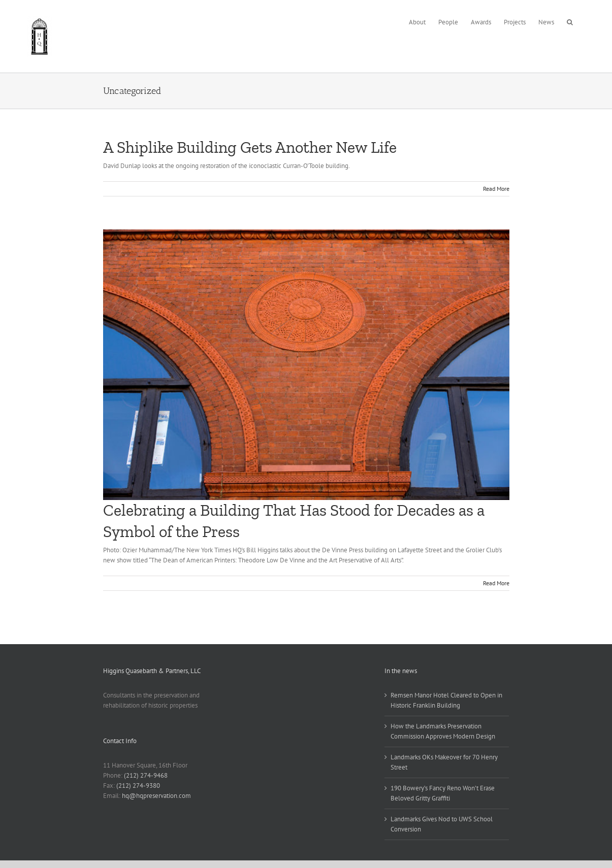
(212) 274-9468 (146, 775)
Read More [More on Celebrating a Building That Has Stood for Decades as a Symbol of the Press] (496, 583)
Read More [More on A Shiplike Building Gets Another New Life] (496, 189)
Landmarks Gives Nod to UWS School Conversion (442, 824)
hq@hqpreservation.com (156, 796)
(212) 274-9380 (138, 786)
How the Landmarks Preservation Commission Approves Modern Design (443, 731)
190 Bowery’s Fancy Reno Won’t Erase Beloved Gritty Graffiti (443, 793)
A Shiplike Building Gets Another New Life (250, 147)
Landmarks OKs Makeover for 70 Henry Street (444, 762)
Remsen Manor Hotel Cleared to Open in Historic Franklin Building (446, 700)
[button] (570, 21)
